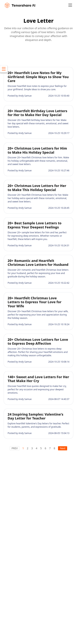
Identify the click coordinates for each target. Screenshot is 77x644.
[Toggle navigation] (72, 5)
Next (63, 448)
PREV (15, 448)
